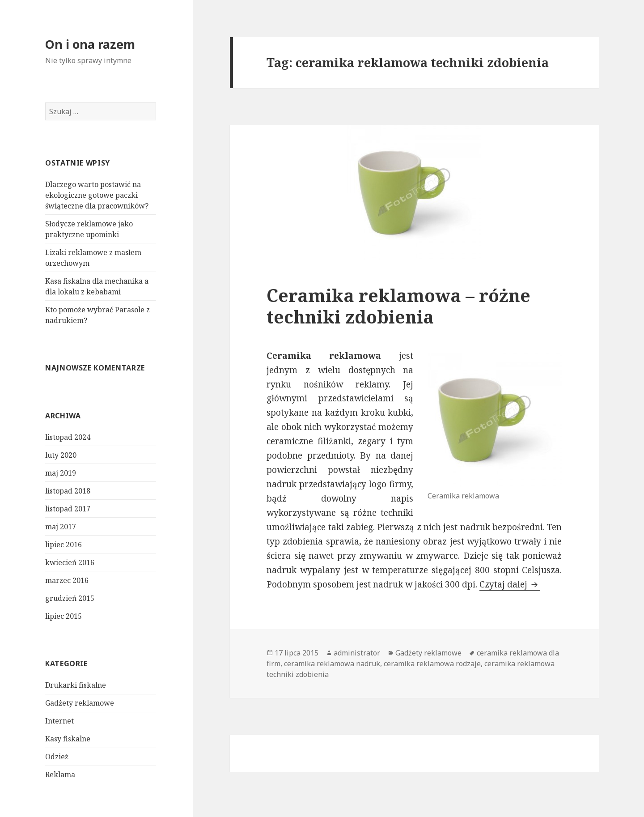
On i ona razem (90, 44)
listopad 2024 (68, 437)
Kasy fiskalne (68, 739)
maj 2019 (61, 473)
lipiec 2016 (64, 545)
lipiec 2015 (64, 616)
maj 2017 (61, 527)
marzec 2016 (67, 580)
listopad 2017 (68, 509)
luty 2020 (61, 455)
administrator (357, 653)
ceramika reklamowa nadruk (332, 664)
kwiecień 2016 (70, 562)
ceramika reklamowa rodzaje (432, 664)
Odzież (57, 757)
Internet (59, 721)
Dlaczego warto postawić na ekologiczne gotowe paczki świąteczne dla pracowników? (97, 195)
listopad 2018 (68, 491)
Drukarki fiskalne (76, 685)
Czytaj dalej (510, 584)
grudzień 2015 (70, 598)
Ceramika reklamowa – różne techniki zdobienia (398, 306)
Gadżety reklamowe (80, 703)
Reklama (60, 774)
